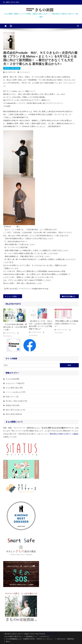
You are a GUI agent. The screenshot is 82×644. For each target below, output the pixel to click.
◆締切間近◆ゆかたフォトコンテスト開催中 (70, 296)
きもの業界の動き (13, 388)
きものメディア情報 (13, 383)
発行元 (8, 642)
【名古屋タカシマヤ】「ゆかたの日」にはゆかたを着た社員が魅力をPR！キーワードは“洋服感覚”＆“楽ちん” (41, 325)
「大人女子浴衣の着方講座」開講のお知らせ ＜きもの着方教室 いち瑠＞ (15, 327)
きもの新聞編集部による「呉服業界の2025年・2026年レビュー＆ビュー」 (30, 639)
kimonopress (25, 72)
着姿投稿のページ (32, 636)
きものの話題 (11, 379)
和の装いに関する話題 (12, 68)
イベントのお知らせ (13, 392)
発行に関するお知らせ (14, 410)
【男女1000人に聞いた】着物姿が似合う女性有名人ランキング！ (66, 324)
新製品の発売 (11, 405)
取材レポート (11, 397)
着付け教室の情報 (13, 414)
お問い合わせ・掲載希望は (66, 639)
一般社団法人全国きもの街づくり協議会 (63, 434)
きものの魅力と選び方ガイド (14, 636)
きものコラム (45, 636)
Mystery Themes (51, 634)
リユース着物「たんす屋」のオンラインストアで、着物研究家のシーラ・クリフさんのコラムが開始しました (14, 296)
